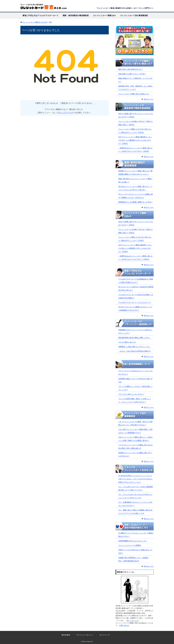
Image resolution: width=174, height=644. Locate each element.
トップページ (66, 112)
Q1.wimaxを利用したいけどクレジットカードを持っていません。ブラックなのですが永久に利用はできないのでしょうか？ (135, 479)
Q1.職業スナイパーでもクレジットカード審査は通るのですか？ (136, 535)
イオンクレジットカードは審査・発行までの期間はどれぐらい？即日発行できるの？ (135, 423)
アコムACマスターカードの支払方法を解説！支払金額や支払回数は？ (136, 296)
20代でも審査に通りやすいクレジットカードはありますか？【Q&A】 (136, 115)
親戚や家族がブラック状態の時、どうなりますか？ (135, 80)
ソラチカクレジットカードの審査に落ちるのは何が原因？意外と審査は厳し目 (135, 446)
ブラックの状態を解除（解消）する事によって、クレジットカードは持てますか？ (135, 400)
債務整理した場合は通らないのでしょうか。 (135, 347)
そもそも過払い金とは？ (127, 342)
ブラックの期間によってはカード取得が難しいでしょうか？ (135, 388)
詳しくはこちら (133, 620)
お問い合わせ (124, 625)
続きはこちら (149, 99)
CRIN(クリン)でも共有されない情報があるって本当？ (135, 551)
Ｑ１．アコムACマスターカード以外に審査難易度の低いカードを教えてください (136, 488)
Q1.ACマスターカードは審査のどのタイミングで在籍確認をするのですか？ (135, 308)
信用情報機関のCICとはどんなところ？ (133, 541)
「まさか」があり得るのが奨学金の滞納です (135, 351)
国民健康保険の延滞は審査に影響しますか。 (135, 338)
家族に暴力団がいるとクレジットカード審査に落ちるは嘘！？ (135, 180)
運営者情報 (64, 635)
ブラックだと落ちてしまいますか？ (131, 394)
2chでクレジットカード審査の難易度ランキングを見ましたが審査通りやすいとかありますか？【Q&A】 (135, 140)
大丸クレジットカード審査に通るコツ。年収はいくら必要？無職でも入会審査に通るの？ (135, 439)
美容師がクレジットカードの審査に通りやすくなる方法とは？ (135, 454)
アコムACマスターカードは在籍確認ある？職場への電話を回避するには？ (136, 281)
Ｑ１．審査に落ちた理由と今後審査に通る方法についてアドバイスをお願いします (135, 512)
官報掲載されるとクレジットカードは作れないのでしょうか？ (135, 331)
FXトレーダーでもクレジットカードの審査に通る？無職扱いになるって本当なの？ (135, 196)
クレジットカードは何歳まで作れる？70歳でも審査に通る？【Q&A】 (136, 123)
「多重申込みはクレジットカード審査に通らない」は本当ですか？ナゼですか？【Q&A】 (135, 149)
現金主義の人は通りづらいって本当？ (132, 74)
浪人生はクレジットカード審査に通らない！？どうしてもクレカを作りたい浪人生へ (135, 188)
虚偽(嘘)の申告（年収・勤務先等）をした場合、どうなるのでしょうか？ (136, 88)
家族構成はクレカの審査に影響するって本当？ (135, 202)
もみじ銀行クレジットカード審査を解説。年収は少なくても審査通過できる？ (135, 431)
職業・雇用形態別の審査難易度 (76, 15)
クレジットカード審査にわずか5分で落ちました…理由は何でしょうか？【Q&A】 (135, 131)
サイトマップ (106, 635)
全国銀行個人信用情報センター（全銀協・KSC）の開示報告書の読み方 (134, 559)
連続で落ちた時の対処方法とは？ (130, 69)
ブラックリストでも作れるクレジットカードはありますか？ (135, 372)
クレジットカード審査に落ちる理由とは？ (134, 94)
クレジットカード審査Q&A (104, 15)
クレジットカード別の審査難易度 (134, 15)
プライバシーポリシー (84, 635)
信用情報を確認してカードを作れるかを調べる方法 (135, 380)
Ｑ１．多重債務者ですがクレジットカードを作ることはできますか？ (135, 504)
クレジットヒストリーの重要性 (130, 545)
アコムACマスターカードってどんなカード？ (135, 302)
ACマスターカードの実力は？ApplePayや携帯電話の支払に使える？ (136, 288)
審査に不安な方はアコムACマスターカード (41, 15)
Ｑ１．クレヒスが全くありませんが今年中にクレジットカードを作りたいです (135, 496)
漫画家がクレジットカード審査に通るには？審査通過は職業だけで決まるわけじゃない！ (135, 172)
